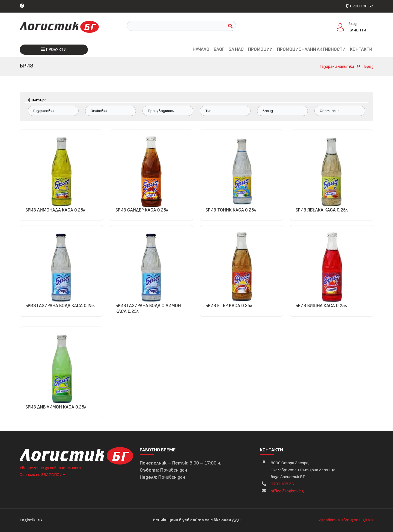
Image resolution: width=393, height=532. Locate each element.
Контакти (361, 49)
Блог (219, 49)
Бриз (369, 67)
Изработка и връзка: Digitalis (346, 520)
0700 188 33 (360, 6)
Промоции (260, 49)
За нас (236, 49)
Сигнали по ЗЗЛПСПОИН (43, 475)
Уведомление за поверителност (50, 468)
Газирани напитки (337, 67)
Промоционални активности (311, 49)
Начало (201, 49)
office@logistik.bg (287, 491)
